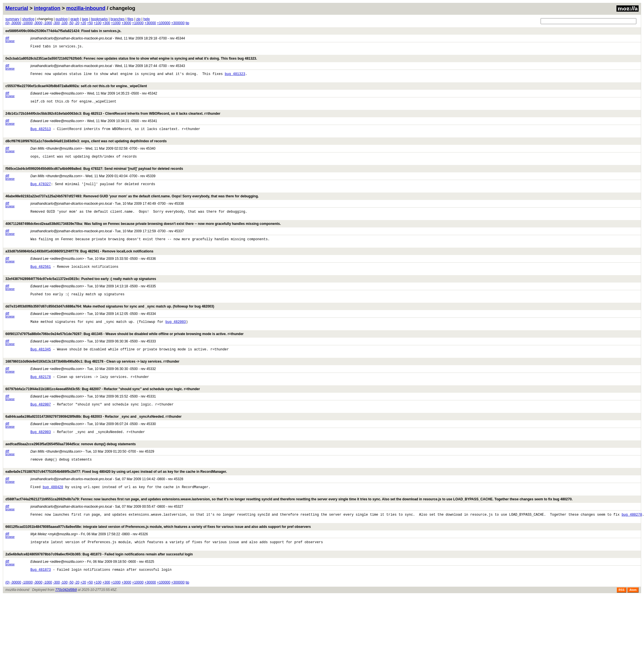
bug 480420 (53, 515)
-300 (57, 23)
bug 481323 (235, 76)
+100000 (163, 23)
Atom (633, 624)
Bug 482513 (41, 135)
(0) (8, 23)
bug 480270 (632, 544)
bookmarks (100, 19)
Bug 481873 (41, 603)
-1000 (48, 23)
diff (7, 38)
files (130, 19)
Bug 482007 (41, 427)
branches (117, 19)
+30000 (150, 23)
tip (187, 23)
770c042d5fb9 (66, 624)
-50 (71, 23)
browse (10, 41)
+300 (106, 23)
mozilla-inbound (86, 8)
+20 (83, 23)
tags (85, 19)
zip (138, 19)
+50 (90, 23)
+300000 (178, 23)
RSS (622, 624)
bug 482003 (176, 339)
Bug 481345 (41, 369)
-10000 (27, 23)
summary (12, 19)
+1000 (116, 23)
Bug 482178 (41, 398)
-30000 (16, 23)
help (147, 19)
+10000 (138, 23)
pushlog (62, 19)
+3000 (126, 23)
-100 (64, 23)
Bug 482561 (41, 281)
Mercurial (17, 8)
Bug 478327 (41, 193)
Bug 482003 (41, 456)
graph (75, 19)
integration (47, 8)
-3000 (38, 23)
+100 (98, 23)
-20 (77, 23)
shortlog (28, 19)
